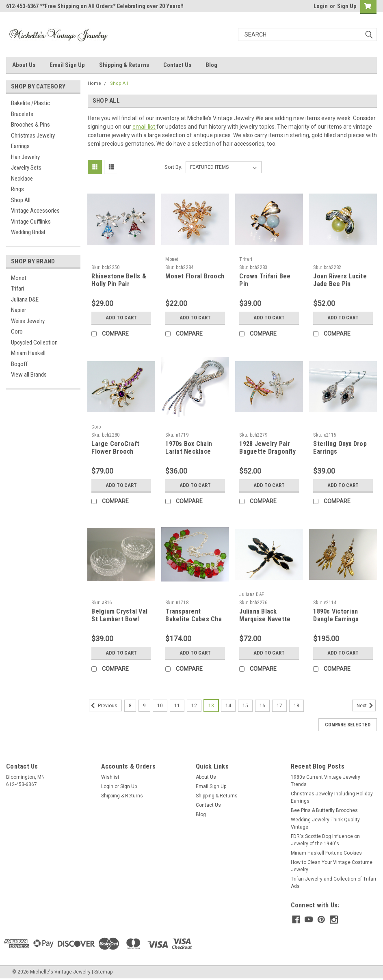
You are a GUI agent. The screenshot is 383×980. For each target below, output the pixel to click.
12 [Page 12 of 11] (194, 706)
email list (144, 127)
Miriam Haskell (28, 353)
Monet (19, 278)
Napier (18, 310)
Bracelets (22, 114)
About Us (24, 65)
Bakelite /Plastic (30, 103)
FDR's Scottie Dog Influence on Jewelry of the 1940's (325, 840)
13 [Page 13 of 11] (211, 706)
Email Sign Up (67, 65)
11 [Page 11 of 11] (177, 706)
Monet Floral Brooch (195, 276)
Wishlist (110, 777)
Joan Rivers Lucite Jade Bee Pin (340, 280)
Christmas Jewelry (33, 136)
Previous (103, 706)
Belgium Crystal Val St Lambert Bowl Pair (119, 619)
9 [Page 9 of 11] (144, 706)
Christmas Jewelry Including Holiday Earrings (332, 797)
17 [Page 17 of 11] (279, 706)
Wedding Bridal (28, 232)
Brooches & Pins (30, 125)
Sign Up (347, 6)
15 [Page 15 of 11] (245, 706)
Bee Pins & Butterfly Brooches (324, 810)
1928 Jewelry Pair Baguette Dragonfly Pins (267, 452)
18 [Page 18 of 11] (296, 706)
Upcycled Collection (34, 342)
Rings (17, 189)
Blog (211, 65)
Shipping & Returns (124, 65)
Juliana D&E (25, 299)
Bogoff (19, 364)
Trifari (17, 289)
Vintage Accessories (35, 211)
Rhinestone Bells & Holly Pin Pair (119, 280)
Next (366, 706)
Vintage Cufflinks (31, 222)
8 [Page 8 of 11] (130, 706)
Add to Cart (121, 318)
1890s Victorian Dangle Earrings (336, 615)
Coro (17, 332)
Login (321, 6)
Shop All (21, 200)
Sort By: (173, 167)
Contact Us (177, 65)
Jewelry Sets (26, 168)
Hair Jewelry (25, 157)
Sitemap (103, 972)
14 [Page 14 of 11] (228, 706)
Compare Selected (348, 725)
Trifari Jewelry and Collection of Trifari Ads (333, 883)
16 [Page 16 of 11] (262, 706)
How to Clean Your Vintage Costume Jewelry (332, 866)
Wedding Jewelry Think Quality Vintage (325, 823)
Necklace (22, 179)
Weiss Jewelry (28, 321)
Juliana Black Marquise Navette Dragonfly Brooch (265, 619)
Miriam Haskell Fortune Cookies (326, 853)
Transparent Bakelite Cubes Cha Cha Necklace (194, 619)
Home (94, 83)
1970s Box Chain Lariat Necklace (189, 448)
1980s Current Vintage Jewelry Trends (326, 781)
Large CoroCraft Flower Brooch (115, 448)
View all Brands (29, 375)
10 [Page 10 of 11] (160, 706)
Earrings (20, 146)
